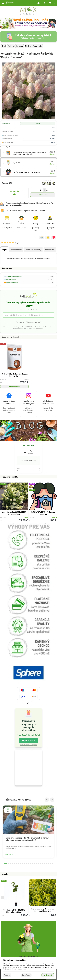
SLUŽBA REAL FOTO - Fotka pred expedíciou (43, 513)
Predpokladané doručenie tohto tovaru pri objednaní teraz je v (30, 204)
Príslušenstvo (16, 250)
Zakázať (7, 975)
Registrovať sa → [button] (29, 740)
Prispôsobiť (26, 975)
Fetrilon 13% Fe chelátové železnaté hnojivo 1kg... (14, 375)
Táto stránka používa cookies (14, 960)
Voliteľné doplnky (5, 147)
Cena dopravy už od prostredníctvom (25, 211)
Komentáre (50, 250)
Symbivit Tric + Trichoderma (22, 163)
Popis (4, 250)
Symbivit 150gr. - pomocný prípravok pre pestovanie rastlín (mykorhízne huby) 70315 (30, 153)
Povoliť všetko (48, 975)
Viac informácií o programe (29, 745)
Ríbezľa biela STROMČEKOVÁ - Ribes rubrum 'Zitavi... (14, 913)
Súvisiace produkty (33, 250)
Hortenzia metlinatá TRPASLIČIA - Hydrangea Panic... (14, 513)
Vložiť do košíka (43, 195)
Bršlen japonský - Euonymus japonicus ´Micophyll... (43, 911)
